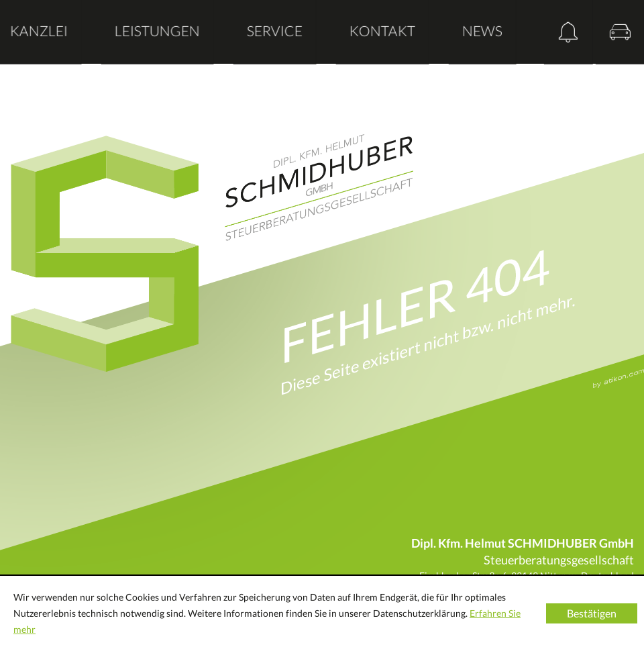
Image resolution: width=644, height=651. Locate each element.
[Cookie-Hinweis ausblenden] (592, 613)
